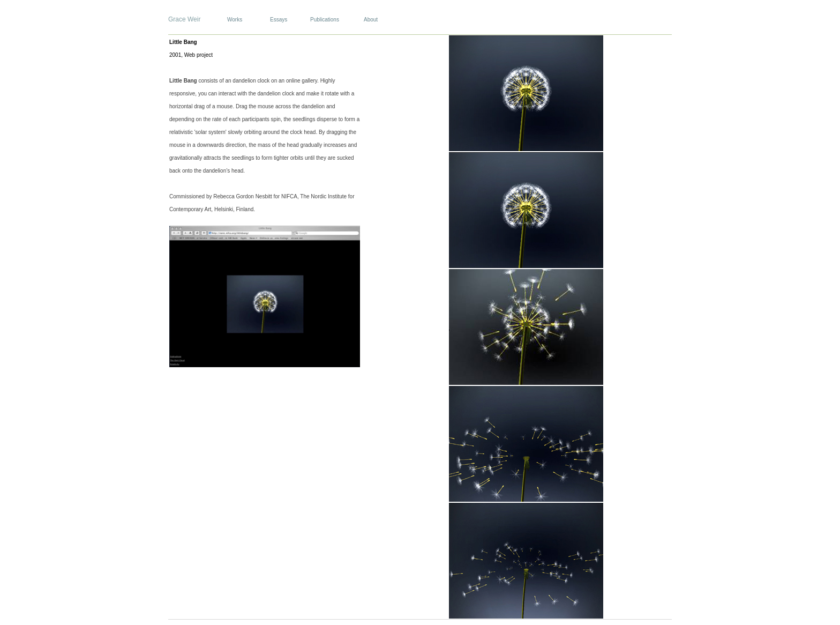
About (371, 20)
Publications (325, 20)
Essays (279, 20)
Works (235, 20)
